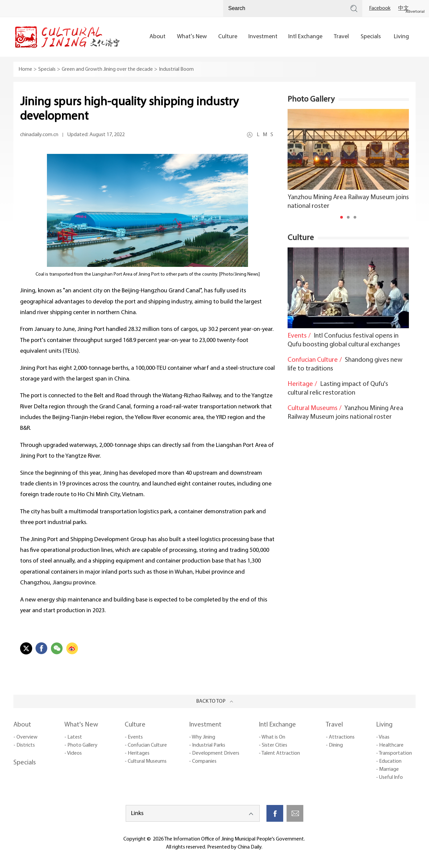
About (22, 725)
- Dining (334, 745)
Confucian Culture (313, 360)
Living (384, 725)
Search (354, 8)
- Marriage (387, 769)
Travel (334, 725)
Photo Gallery (311, 100)
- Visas (383, 737)
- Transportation (394, 753)
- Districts (24, 745)
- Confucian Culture (146, 745)
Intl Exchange (277, 725)
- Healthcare (390, 745)
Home (25, 69)
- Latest (73, 737)
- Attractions (340, 737)
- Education (389, 761)
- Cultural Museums (146, 761)
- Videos (73, 753)
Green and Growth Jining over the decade (107, 69)
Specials (47, 69)
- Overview (25, 737)
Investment (205, 725)
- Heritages (137, 753)
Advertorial (415, 12)
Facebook (380, 8)
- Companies (203, 761)
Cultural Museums (313, 408)
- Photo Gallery (81, 745)
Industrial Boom (176, 69)
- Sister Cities (273, 745)
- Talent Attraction (279, 753)
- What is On (272, 737)
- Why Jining (202, 737)
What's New (81, 725)
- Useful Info (389, 777)
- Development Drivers (214, 753)
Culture (301, 238)
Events (297, 336)
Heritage (300, 384)
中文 (404, 8)
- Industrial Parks (207, 745)
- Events (134, 737)
